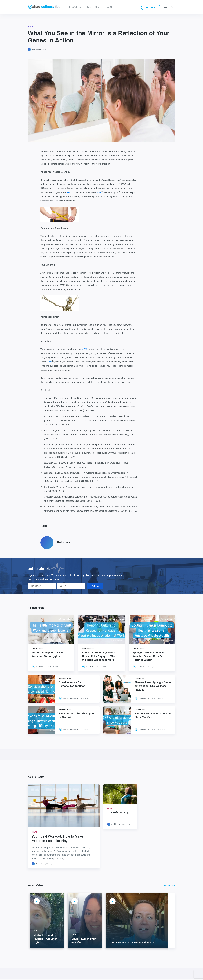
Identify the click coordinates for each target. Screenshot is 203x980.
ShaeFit (99, 7)
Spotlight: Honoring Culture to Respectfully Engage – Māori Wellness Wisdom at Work (100, 656)
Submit (95, 586)
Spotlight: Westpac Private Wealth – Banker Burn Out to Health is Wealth (150, 656)
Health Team (36, 50)
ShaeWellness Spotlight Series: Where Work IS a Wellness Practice (153, 686)
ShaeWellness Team (43, 667)
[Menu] (165, 7)
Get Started (151, 7)
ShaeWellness (75, 7)
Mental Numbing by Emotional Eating (132, 943)
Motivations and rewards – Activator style (45, 939)
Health (31, 27)
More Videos (170, 886)
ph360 (109, 7)
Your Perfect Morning (118, 812)
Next (171, 921)
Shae (88, 7)
